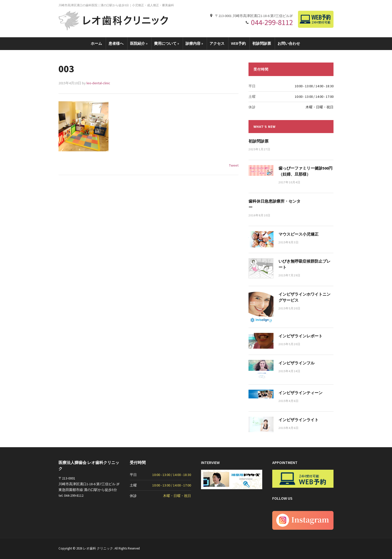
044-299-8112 (272, 22)
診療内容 (194, 43)
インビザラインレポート (300, 336)
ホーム (96, 43)
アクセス (217, 43)
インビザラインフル (296, 363)
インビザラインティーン (300, 393)
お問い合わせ (289, 43)
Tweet (234, 165)
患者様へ (116, 43)
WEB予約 (238, 43)
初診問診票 (262, 43)
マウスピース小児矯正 (298, 234)
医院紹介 (139, 43)
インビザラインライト (298, 420)
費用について (166, 43)
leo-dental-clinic (98, 83)
